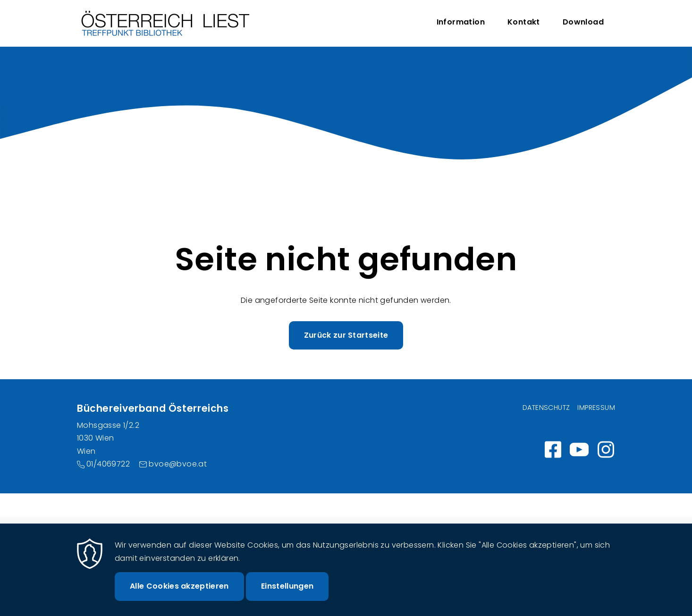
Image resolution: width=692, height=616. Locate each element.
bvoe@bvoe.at (178, 464)
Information (461, 22)
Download (583, 22)
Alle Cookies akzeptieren (179, 594)
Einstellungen (287, 594)
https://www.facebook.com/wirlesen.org (553, 450)
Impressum (596, 408)
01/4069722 (108, 464)
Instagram (606, 450)
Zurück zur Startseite (346, 335)
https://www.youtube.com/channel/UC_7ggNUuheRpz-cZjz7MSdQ (579, 450)
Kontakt (524, 22)
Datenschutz (546, 408)
